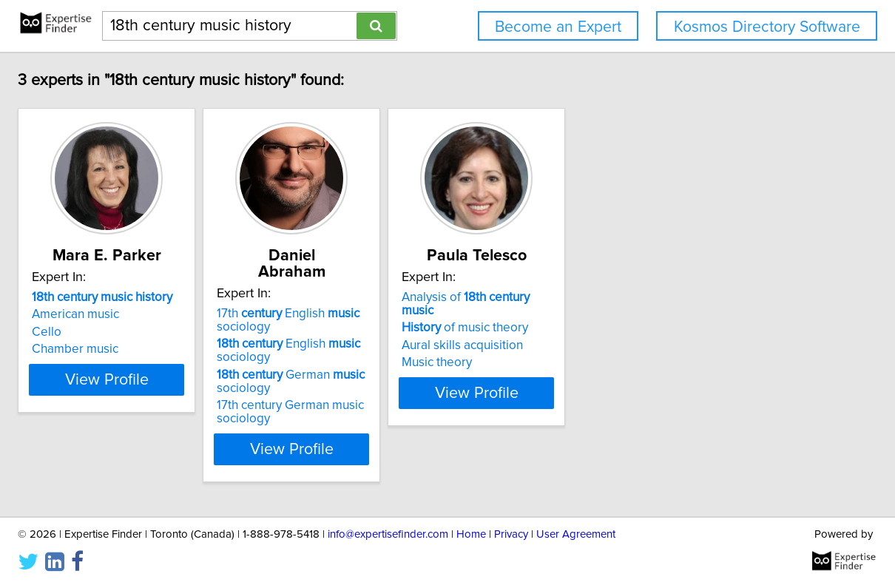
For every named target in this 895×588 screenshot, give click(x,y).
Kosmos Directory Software (767, 27)
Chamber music (172, 349)
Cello (143, 332)
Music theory (608, 349)
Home (471, 534)
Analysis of (654, 297)
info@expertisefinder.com (388, 534)
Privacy (511, 534)
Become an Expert (558, 27)
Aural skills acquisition (633, 332)
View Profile (222, 433)
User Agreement (576, 534)
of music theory (636, 314)
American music (172, 314)
